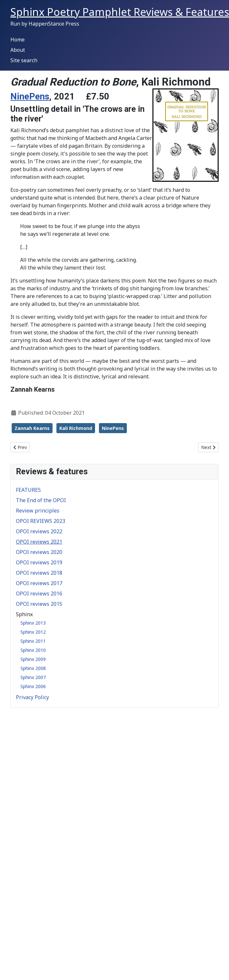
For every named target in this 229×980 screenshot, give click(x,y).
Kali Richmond (76, 428)
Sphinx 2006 (33, 686)
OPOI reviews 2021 (39, 542)
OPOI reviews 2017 (39, 583)
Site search (24, 60)
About (18, 50)
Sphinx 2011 (33, 641)
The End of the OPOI (41, 500)
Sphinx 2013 (33, 623)
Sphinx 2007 (33, 677)
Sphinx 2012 (33, 632)
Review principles (38, 511)
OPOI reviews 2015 (39, 604)
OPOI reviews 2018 (39, 573)
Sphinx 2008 (33, 668)
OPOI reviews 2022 (39, 531)
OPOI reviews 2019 (39, 562)
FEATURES (28, 490)
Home (18, 40)
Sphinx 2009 (33, 659)
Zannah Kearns (32, 428)
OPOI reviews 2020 (39, 552)
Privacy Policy (32, 697)
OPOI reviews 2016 (39, 594)
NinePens (30, 96)
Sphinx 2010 (33, 650)
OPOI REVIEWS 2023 (41, 521)
